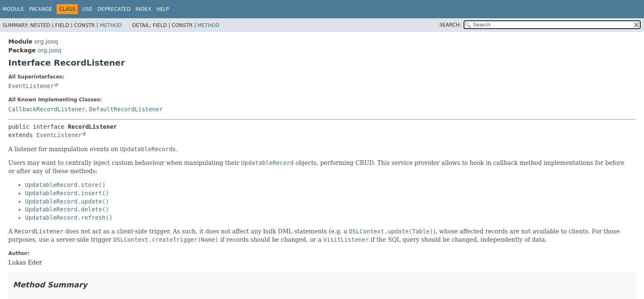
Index (143, 9)
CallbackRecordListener (47, 109)
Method (111, 25)
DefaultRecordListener (126, 109)
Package (41, 9)
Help (163, 9)
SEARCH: (450, 25)
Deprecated (114, 9)
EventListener (31, 86)
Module (13, 9)
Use (87, 9)
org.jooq (46, 42)
